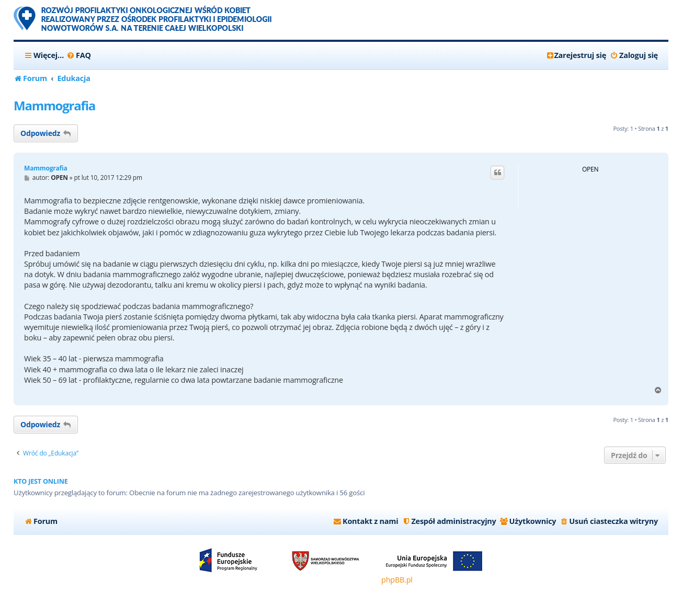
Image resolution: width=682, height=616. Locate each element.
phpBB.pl (397, 580)
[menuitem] (79, 55)
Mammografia (54, 105)
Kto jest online (41, 481)
